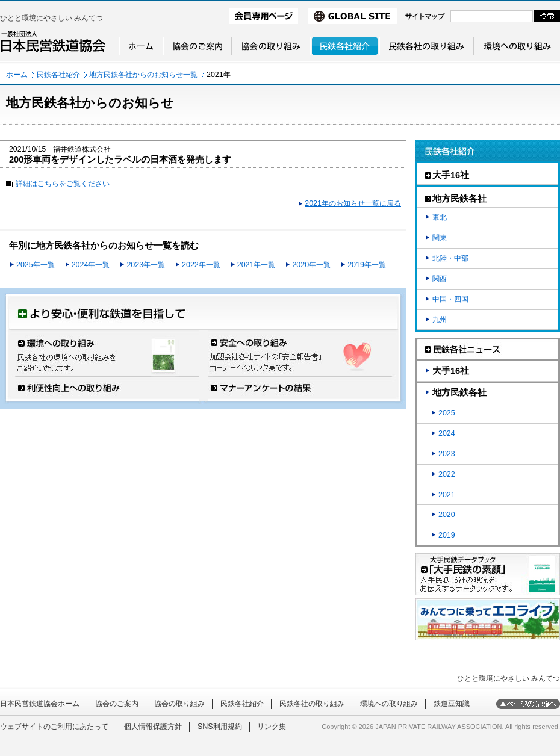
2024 (447, 433)
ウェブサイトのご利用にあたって (54, 727)
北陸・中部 (450, 258)
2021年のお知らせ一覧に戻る (353, 203)
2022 (447, 474)
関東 (440, 238)
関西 (440, 279)
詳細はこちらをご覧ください (63, 184)
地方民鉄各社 (459, 392)
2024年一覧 (91, 265)
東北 (440, 217)
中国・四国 (450, 299)
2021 (447, 495)
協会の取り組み (179, 704)
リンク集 (272, 727)
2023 (447, 454)
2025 (447, 413)
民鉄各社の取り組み (312, 704)
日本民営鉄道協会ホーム (40, 704)
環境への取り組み (389, 704)
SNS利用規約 (220, 727)
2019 (447, 535)
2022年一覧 (201, 265)
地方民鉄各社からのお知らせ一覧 (143, 75)
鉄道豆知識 (452, 704)
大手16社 (451, 371)
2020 (447, 515)
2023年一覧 (146, 265)
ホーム (17, 75)
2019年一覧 (367, 265)
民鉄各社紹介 (58, 75)
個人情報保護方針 (153, 727)
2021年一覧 (257, 265)
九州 (440, 320)
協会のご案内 (117, 704)
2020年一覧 (311, 265)
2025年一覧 (36, 265)
